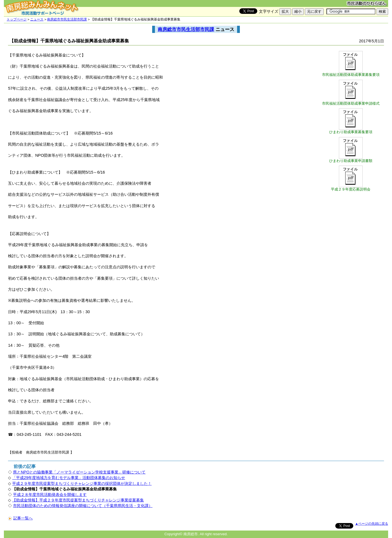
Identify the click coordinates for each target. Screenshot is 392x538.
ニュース (37, 19)
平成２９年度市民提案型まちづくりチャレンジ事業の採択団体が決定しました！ (82, 483)
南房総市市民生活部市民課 (67, 19)
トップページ (17, 19)
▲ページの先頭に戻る (371, 524)
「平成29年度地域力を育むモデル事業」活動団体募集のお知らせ (69, 478)
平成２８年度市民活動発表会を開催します (50, 495)
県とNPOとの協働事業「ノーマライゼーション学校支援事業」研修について (79, 472)
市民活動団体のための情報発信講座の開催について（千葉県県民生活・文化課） (83, 506)
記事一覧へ (20, 518)
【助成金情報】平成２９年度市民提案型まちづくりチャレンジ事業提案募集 (78, 500)
